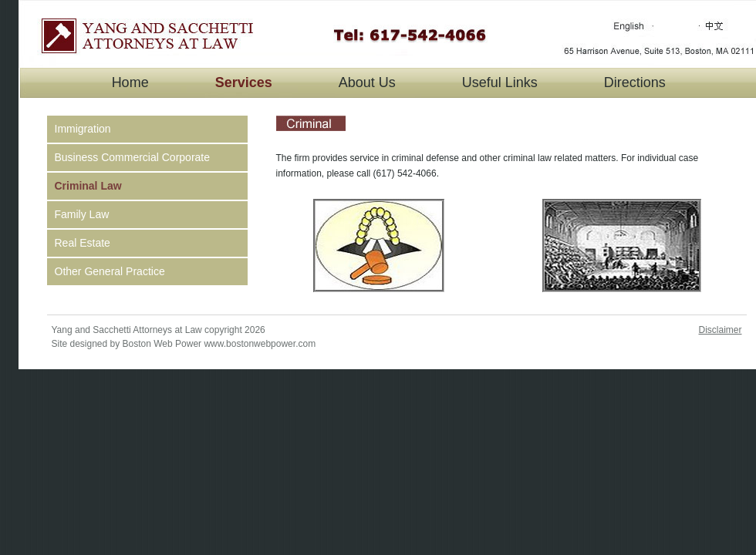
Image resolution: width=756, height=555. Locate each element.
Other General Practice (110, 271)
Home (130, 82)
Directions (635, 82)
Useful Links (500, 82)
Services (244, 82)
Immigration (83, 129)
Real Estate (83, 243)
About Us (367, 82)
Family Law (82, 214)
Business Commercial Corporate (133, 157)
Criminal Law (88, 186)
